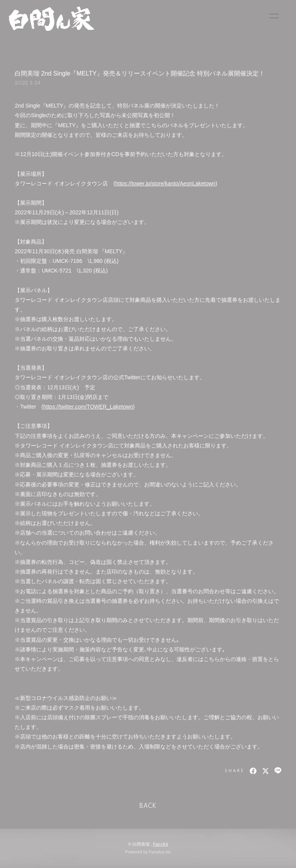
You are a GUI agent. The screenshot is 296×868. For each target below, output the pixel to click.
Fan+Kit (161, 844)
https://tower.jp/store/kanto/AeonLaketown (165, 183)
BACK (148, 806)
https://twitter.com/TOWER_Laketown (88, 407)
